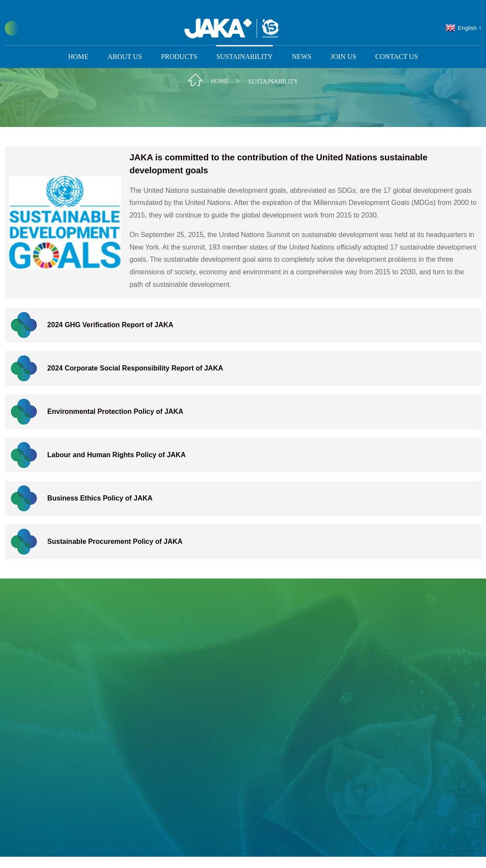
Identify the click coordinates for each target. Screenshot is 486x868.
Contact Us (397, 46)
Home (78, 46)
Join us (343, 46)
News (302, 46)
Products (179, 46)
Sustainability (245, 46)
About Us (125, 46)
